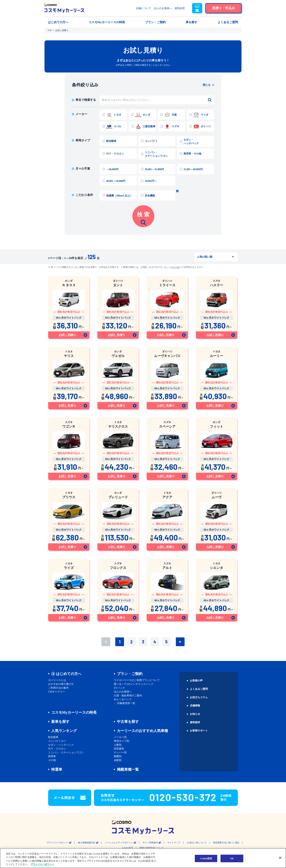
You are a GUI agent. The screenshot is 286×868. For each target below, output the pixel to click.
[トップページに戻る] (64, 8)
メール (176, 267)
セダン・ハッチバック (191, 142)
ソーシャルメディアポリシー (119, 843)
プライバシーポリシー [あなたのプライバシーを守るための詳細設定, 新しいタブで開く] (42, 864)
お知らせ (195, 714)
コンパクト (151, 141)
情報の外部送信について (152, 848)
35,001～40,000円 (193, 169)
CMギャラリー (57, 692)
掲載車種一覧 (128, 769)
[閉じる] (280, 858)
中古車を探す (128, 722)
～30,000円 (112, 169)
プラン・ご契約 (130, 674)
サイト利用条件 (150, 843)
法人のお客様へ (163, 8)
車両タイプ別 (121, 741)
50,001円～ (151, 181)
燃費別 (118, 756)
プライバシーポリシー (57, 843)
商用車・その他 (192, 154)
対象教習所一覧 (126, 703)
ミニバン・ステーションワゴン (156, 154)
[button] (197, 8)
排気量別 (119, 749)
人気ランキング (64, 731)
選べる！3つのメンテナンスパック (134, 684)
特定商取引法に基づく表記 (226, 843)
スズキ (175, 126)
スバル (117, 126)
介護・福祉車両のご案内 (128, 696)
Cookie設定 (128, 848)
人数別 (118, 745)
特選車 (57, 769)
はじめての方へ (69, 674)
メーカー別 (120, 737)
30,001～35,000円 (154, 169)
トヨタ (117, 115)
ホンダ (146, 115)
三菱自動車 (149, 126)
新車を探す (60, 722)
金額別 (118, 760)
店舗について (144, 8)
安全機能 (150, 196)
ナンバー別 (120, 753)
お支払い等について (197, 843)
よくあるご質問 (199, 689)
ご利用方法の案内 (58, 688)
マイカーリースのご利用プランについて (137, 680)
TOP (49, 30)
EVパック (119, 688)
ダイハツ (206, 126)
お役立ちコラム (199, 697)
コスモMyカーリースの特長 (74, 712)
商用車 (52, 756)
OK (232, 858)
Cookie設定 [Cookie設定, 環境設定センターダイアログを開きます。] (206, 858)
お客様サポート (199, 731)
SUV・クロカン (115, 154)
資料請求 (180, 8)
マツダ (204, 115)
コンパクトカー (57, 741)
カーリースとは (57, 680)
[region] (143, 858)
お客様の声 (196, 681)
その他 (52, 760)
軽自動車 (111, 141)
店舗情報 (195, 706)
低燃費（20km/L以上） (119, 196)
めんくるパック (123, 699)
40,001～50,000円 (116, 181)
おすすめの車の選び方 (61, 684)
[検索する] (210, 100)
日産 (174, 115)
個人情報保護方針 (87, 843)
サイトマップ (174, 843)
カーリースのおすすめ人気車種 (142, 731)
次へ (180, 642)
